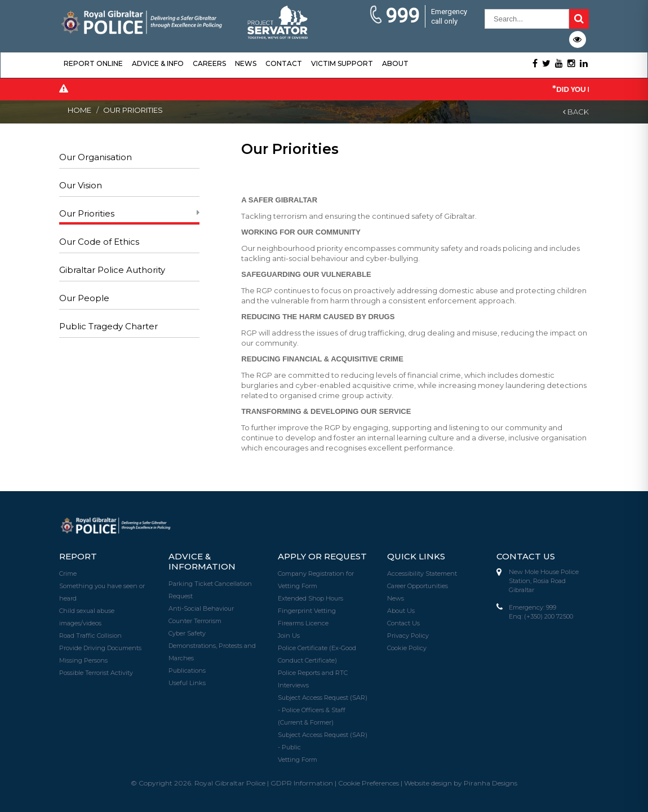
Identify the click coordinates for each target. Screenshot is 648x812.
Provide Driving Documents (100, 648)
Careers (209, 63)
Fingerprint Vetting (307, 611)
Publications (187, 670)
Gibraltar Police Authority (112, 270)
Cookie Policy (407, 648)
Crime (68, 573)
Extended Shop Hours (310, 598)
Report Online (93, 63)
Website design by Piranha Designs (461, 783)
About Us (401, 611)
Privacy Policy (408, 636)
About (395, 63)
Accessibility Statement (422, 573)
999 (394, 16)
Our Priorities (87, 213)
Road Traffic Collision (90, 636)
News (246, 63)
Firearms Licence (303, 623)
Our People (84, 298)
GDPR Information (302, 783)
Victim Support (342, 63)
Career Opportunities (418, 586)
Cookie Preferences (369, 783)
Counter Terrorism (195, 621)
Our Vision (81, 185)
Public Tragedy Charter (108, 326)
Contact (284, 63)
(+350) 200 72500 (549, 616)
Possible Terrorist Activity (96, 673)
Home (79, 110)
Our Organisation (96, 157)
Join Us (289, 636)
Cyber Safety (187, 633)
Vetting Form (298, 760)
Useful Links (187, 683)
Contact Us (403, 623)
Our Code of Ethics (99, 242)
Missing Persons (83, 660)
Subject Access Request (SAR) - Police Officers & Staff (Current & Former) (323, 710)
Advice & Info (158, 63)
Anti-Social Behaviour (201, 608)
